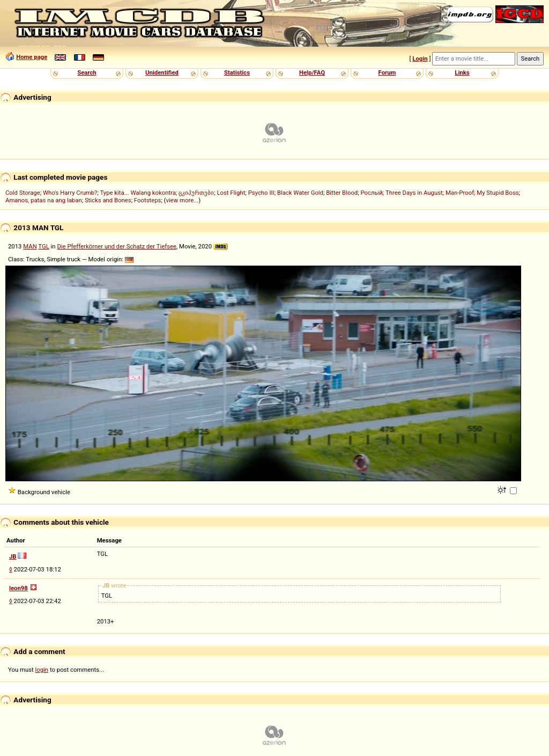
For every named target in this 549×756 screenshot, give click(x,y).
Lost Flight (231, 193)
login (42, 670)
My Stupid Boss (498, 193)
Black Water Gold (300, 193)
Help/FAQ (312, 72)
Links (462, 72)
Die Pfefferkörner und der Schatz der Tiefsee (117, 246)
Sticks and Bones (108, 200)
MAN (30, 246)
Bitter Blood (342, 193)
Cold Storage (23, 193)
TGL (43, 246)
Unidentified (162, 72)
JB (13, 556)
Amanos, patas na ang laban (44, 200)
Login (420, 58)
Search (87, 72)
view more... (183, 200)
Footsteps (148, 200)
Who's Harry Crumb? (70, 193)
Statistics (237, 72)
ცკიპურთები (196, 193)
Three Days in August (414, 193)
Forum (387, 72)
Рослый (371, 193)
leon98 (18, 588)
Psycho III (261, 193)
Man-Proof (460, 193)
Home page (32, 57)
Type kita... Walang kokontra (138, 193)
